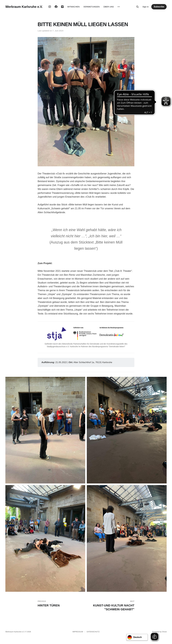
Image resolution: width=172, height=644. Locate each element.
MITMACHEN (73, 7)
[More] (119, 7)
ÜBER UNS (109, 7)
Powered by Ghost (159, 632)
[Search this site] (137, 7)
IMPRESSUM (78, 632)
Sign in (146, 7)
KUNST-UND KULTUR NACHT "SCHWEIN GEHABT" (111, 606)
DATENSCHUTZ (93, 632)
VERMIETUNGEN (91, 7)
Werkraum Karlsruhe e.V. (24, 7)
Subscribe (159, 7)
